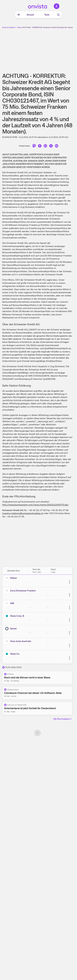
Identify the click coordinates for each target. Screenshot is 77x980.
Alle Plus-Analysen (63, 719)
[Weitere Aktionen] (69, 582)
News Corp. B (17, 616)
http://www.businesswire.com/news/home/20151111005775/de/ (35, 505)
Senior (14, 629)
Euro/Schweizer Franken (23, 591)
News (20, 27)
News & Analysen (9, 27)
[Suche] (58, 15)
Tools (47, 15)
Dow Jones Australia (21, 641)
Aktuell (30, 15)
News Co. (15, 654)
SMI (12, 603)
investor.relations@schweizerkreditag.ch (23, 513)
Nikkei (14, 578)
